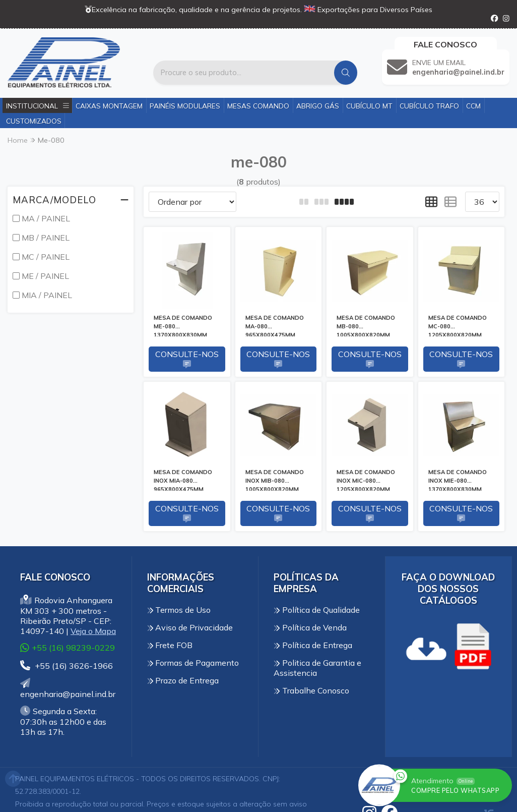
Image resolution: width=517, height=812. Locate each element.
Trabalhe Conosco (311, 690)
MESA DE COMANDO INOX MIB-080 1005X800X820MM (275, 480)
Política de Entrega (313, 645)
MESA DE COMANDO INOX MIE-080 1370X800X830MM (458, 480)
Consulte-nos (187, 359)
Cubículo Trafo (429, 106)
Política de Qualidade (317, 610)
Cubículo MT (369, 106)
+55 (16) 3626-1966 (67, 666)
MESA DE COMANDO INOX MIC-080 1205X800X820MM (366, 480)
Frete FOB (170, 645)
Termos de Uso (179, 610)
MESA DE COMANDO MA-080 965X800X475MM (275, 325)
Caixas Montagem (109, 106)
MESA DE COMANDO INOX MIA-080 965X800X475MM (183, 480)
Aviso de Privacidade (190, 627)
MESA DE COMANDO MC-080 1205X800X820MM (458, 325)
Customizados (34, 121)
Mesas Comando (258, 106)
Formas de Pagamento (193, 663)
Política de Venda (310, 627)
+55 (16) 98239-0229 (68, 647)
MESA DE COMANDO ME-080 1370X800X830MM (183, 325)
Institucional (38, 106)
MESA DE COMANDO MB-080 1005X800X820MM (366, 325)
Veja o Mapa (93, 631)
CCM (473, 106)
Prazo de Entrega (183, 680)
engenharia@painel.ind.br (68, 689)
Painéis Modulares (185, 106)
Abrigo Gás (318, 106)
